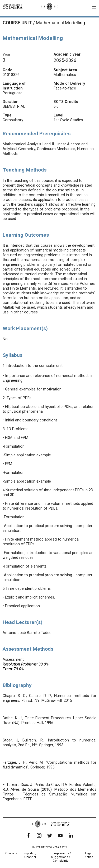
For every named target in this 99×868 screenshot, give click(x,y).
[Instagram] (39, 835)
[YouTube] (60, 835)
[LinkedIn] (71, 835)
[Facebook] (29, 835)
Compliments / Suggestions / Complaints (61, 857)
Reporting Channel (30, 855)
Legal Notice (89, 855)
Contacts (11, 853)
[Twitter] (50, 835)
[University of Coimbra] (13, 6)
